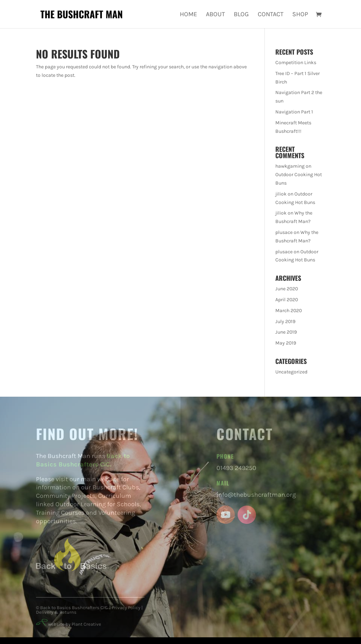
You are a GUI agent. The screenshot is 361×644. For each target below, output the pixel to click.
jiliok (281, 194)
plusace (284, 232)
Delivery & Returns (56, 612)
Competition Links (296, 63)
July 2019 (285, 321)
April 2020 (287, 300)
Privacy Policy (126, 608)
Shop (300, 15)
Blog (241, 15)
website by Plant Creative (69, 624)
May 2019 (286, 343)
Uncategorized (291, 372)
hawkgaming (290, 166)
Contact (271, 15)
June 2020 (287, 289)
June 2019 (286, 332)
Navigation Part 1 (294, 112)
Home (188, 15)
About (215, 15)
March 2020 (289, 311)
